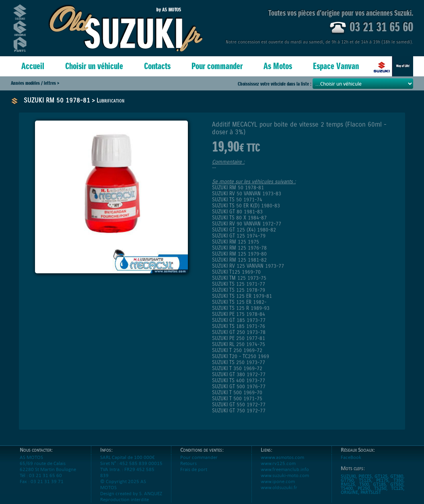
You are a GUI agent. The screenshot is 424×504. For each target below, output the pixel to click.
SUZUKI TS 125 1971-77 (239, 284)
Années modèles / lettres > (35, 83)
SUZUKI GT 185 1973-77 (239, 320)
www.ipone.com (278, 487)
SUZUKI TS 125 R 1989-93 (241, 308)
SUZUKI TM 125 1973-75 (239, 278)
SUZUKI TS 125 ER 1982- (239, 302)
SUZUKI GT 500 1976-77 (239, 386)
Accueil (33, 66)
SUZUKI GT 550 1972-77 (239, 405)
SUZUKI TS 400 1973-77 (239, 380)
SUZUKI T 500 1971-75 (237, 398)
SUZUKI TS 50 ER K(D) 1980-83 (246, 206)
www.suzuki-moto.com (285, 481)
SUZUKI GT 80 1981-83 (237, 212)
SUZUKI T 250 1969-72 (237, 350)
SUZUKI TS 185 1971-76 (239, 326)
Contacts (157, 66)
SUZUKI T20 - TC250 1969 (241, 356)
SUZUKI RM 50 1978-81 (57, 100)
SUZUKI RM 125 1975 (236, 242)
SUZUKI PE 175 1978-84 (239, 314)
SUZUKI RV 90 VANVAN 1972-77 (247, 224)
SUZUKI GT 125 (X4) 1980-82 (244, 230)
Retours (188, 469)
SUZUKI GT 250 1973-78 (239, 332)
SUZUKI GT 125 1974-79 (239, 236)
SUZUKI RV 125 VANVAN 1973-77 (248, 266)
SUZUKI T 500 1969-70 (237, 392)
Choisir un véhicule (94, 66)
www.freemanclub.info (285, 475)
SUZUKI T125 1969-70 (236, 272)
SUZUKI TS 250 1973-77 (239, 362)
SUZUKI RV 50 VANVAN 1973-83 (247, 194)
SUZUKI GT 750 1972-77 (239, 411)
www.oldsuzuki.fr (279, 493)
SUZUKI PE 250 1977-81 (239, 338)
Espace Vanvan (336, 66)
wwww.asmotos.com (282, 463)
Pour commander (217, 66)
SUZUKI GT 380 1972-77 (239, 374)
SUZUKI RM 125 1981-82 (239, 260)
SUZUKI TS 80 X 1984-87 (239, 218)
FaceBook (351, 463)
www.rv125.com (278, 469)
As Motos (278, 66)
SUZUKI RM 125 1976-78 (239, 248)
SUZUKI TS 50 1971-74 (237, 200)
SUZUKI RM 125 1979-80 (239, 254)
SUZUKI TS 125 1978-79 (239, 290)
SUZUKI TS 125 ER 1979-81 (242, 296)
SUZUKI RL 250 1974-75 (239, 344)
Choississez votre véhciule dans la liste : (275, 84)
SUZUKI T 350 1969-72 (237, 368)
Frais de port (194, 475)
